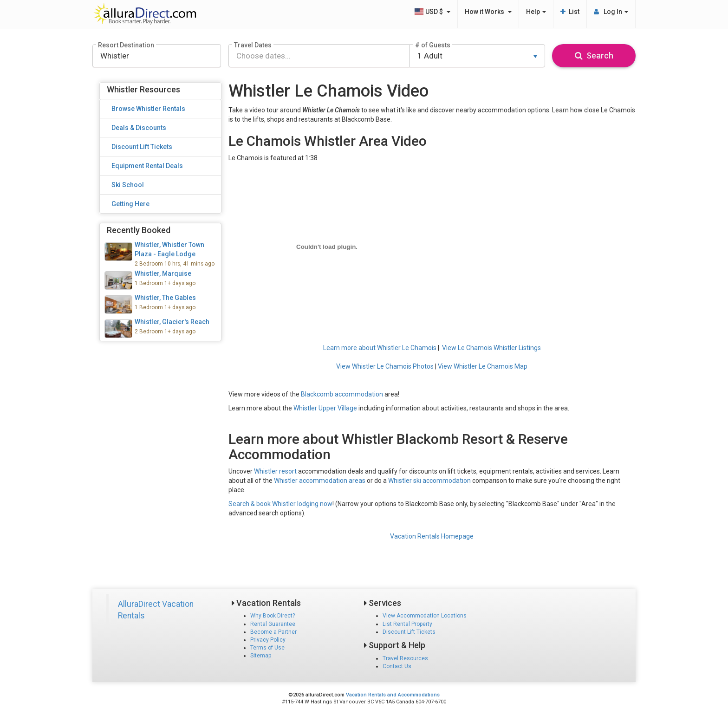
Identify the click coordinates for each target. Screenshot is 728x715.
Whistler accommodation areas (320, 481)
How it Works (488, 12)
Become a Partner (273, 632)
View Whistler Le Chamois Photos (385, 366)
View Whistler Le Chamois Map (483, 366)
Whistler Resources (143, 89)
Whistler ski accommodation (429, 481)
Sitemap (261, 656)
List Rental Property (407, 624)
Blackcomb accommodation (342, 394)
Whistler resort (275, 471)
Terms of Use (267, 648)
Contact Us (397, 666)
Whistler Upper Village (325, 408)
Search (594, 55)
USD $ (432, 12)
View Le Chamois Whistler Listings (491, 348)
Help (536, 12)
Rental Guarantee (273, 624)
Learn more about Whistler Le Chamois (380, 348)
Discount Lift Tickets (409, 632)
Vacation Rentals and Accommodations (393, 695)
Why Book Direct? (273, 616)
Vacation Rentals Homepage (432, 536)
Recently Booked (139, 230)
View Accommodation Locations (425, 616)
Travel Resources (405, 658)
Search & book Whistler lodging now (280, 504)
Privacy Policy (268, 640)
